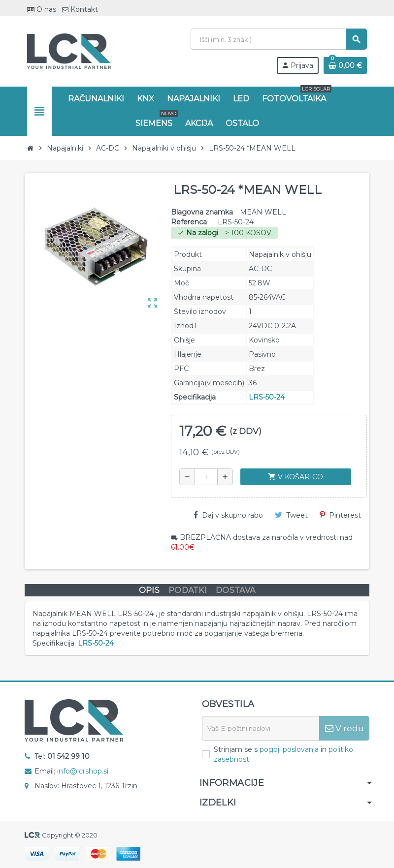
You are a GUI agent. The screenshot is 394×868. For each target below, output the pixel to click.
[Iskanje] (279, 39)
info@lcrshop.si (83, 771)
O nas (42, 9)
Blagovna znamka (202, 212)
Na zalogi (198, 233)
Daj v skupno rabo (228, 515)
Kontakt (80, 9)
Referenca (189, 222)
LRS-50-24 (267, 397)
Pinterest (340, 515)
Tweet (291, 515)
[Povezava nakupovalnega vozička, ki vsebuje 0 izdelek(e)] (345, 65)
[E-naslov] (261, 728)
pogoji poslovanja (289, 749)
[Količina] (206, 477)
